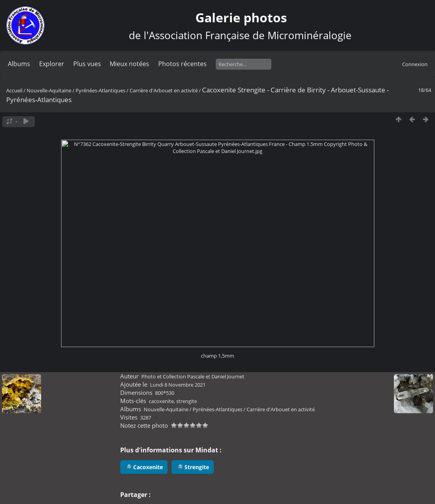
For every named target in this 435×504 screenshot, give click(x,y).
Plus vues (87, 64)
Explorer (52, 64)
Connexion (415, 64)
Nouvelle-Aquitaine (49, 90)
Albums (19, 64)
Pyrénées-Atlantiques (100, 90)
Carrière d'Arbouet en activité (164, 90)
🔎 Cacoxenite (144, 467)
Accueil (14, 90)
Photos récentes (182, 64)
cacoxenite (161, 401)
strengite (187, 401)
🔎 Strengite (193, 467)
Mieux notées (129, 64)
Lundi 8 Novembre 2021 (178, 385)
